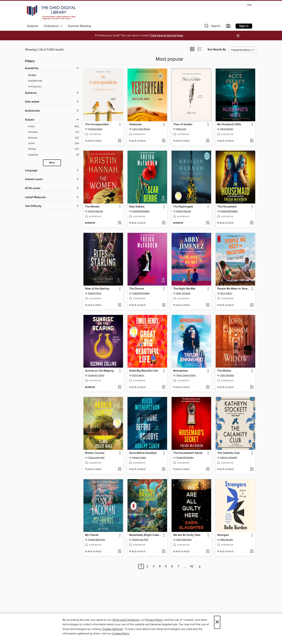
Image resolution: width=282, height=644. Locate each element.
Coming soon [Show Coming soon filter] (35, 87)
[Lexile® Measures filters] (52, 197)
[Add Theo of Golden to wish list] (208, 141)
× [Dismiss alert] (238, 36)
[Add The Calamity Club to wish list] (252, 469)
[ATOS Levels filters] (52, 188)
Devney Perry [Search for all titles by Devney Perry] (95, 293)
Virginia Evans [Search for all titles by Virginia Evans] (95, 129)
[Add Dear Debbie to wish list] (164, 223)
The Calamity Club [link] (228, 453)
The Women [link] (92, 207)
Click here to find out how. (167, 36)
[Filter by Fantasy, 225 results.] (54, 149)
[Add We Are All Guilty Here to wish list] (208, 552)
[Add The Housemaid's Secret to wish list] (208, 469)
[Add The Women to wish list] (120, 223)
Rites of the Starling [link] (97, 289)
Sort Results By (217, 50)
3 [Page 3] (154, 566)
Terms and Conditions (126, 620)
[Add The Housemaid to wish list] (252, 223)
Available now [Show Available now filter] (35, 81)
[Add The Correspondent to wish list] (120, 141)
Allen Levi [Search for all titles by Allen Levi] (181, 129)
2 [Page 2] (147, 566)
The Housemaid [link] (227, 207)
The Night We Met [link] (184, 289)
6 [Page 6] (172, 566)
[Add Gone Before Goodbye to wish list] (164, 469)
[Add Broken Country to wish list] (120, 469)
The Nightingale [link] (183, 207)
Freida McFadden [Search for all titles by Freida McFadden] (141, 211)
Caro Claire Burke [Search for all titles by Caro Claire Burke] (141, 129)
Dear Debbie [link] (137, 207)
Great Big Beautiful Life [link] (143, 371)
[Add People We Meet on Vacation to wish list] (252, 305)
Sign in (244, 26)
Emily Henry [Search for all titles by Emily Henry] (226, 293)
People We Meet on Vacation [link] (234, 289)
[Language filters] (52, 171)
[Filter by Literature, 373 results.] (54, 132)
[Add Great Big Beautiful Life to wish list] (164, 387)
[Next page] (200, 566)
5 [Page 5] (166, 566)
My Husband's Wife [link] (229, 125)
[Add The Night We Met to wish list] (208, 305)
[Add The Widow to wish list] (252, 387)
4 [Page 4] (160, 566)
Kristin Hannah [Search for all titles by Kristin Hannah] (95, 211)
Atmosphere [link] (181, 371)
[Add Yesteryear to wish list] (164, 141)
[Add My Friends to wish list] (120, 552)
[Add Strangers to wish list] (252, 552)
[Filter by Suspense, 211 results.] (54, 155)
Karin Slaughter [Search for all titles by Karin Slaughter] (184, 540)
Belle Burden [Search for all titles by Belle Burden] (227, 540)
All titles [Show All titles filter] (32, 75)
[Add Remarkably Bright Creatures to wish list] (164, 552)
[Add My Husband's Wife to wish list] (252, 141)
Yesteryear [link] (135, 125)
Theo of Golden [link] (183, 125)
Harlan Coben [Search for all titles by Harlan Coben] (139, 458)
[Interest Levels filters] (52, 179)
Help (249, 5)
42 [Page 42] (192, 566)
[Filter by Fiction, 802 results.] (54, 127)
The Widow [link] (224, 371)
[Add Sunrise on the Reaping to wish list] (120, 387)
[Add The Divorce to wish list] (164, 305)
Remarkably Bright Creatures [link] (146, 535)
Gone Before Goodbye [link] (143, 453)
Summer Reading (79, 26)
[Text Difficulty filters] (52, 206)
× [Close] (217, 622)
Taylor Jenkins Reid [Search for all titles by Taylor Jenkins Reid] (186, 375)
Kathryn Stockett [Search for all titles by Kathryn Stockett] (229, 458)
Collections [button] (53, 26)
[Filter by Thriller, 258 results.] (54, 144)
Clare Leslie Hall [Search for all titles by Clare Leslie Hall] (96, 458)
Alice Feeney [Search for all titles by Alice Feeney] (227, 129)
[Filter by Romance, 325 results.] (54, 138)
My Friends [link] (92, 535)
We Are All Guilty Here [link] (187, 535)
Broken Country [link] (95, 453)
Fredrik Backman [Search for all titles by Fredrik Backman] (97, 540)
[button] (212, 27)
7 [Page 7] (178, 566)
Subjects (33, 26)
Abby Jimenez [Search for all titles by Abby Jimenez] (183, 293)
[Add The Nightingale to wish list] (208, 223)
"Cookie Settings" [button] (112, 629)
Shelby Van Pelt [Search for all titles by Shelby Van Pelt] (140, 540)
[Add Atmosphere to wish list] (208, 387)
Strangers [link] (223, 535)
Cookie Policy (121, 634)
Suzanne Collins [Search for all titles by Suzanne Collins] (96, 375)
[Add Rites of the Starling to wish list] (120, 305)
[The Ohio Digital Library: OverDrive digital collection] (51, 12)
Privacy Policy (154, 620)
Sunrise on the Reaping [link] (99, 371)
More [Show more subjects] (52, 163)
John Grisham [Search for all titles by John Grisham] (227, 375)
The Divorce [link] (137, 289)
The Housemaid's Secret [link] (188, 453)
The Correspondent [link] (97, 125)
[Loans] (228, 27)
